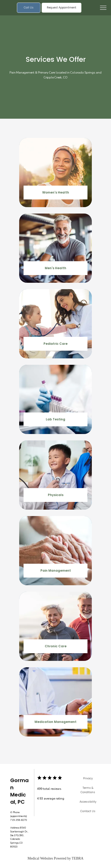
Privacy (88, 778)
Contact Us (88, 811)
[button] (103, 8)
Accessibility (88, 802)
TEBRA (77, 858)
